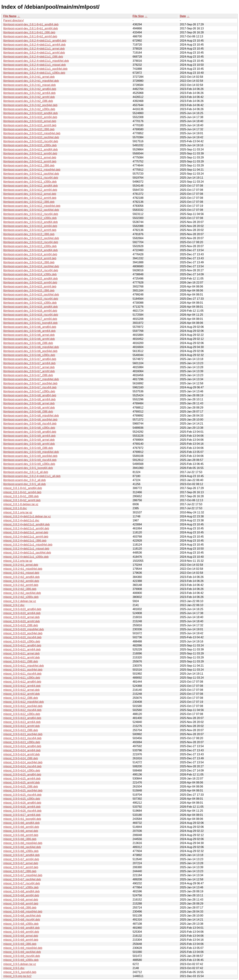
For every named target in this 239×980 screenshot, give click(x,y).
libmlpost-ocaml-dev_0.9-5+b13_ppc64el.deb (31, 238)
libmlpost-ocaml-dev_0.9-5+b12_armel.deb (30, 194)
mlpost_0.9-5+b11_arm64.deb (22, 649)
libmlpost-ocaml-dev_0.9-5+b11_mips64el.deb (32, 170)
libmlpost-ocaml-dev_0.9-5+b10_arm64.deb (30, 117)
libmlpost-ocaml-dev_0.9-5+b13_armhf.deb (30, 230)
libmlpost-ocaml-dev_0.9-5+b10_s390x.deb (30, 145)
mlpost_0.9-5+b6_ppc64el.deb (22, 847)
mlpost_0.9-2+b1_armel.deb (21, 565)
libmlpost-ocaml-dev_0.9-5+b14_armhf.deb (30, 258)
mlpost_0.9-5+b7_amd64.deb (21, 855)
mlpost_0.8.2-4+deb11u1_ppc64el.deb (27, 553)
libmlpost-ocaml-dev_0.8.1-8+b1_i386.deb (29, 32)
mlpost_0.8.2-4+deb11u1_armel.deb (26, 532)
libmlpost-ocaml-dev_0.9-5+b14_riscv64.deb (31, 270)
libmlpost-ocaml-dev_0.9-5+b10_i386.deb (29, 129)
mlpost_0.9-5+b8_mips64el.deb (23, 912)
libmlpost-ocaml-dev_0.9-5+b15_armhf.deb (30, 287)
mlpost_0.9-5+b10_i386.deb (21, 625)
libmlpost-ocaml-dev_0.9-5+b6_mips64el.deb (31, 347)
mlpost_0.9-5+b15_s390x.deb (22, 799)
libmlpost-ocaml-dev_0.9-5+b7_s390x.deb (29, 391)
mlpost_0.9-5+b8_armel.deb (21, 900)
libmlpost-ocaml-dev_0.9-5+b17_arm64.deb (30, 319)
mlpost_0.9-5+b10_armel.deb (21, 617)
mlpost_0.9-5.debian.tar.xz (20, 964)
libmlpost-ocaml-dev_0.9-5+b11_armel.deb (30, 157)
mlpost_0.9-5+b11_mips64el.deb (24, 666)
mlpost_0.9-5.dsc (14, 968)
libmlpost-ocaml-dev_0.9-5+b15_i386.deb (29, 291)
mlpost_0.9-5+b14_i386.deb (21, 758)
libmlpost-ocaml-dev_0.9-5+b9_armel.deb (29, 440)
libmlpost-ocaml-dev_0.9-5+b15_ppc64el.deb (31, 295)
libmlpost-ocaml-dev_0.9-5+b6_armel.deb (29, 335)
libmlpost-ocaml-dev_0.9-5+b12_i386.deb (29, 202)
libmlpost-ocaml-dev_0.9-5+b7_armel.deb (29, 367)
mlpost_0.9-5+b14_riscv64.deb (22, 766)
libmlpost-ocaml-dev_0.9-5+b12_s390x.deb (30, 218)
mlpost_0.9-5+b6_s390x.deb (21, 851)
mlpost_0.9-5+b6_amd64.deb (21, 823)
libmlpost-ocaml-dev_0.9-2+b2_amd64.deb (30, 89)
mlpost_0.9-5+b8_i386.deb (20, 908)
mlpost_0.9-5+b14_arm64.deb (22, 750)
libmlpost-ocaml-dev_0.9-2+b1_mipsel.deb (30, 85)
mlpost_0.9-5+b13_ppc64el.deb (23, 734)
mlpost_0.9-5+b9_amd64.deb (21, 928)
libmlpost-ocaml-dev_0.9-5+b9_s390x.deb (29, 464)
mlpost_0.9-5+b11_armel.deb (21, 653)
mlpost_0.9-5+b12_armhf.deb (21, 694)
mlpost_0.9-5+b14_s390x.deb (22, 771)
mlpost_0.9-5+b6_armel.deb (21, 831)
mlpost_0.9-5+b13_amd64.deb (22, 718)
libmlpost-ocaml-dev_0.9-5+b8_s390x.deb (29, 428)
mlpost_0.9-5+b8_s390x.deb (21, 924)
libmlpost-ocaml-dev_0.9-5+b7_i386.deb (28, 375)
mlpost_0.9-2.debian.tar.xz (20, 601)
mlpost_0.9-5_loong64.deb (20, 972)
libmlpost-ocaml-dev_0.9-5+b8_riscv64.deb (30, 424)
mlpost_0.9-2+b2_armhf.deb (21, 585)
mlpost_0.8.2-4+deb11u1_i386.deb (25, 541)
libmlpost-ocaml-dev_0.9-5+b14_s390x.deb (30, 274)
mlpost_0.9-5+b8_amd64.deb (21, 891)
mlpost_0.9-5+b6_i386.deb (20, 839)
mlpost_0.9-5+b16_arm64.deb (22, 807)
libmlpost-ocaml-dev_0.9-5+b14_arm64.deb (30, 254)
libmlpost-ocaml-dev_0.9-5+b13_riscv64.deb (31, 242)
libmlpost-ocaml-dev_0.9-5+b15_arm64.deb (30, 283)
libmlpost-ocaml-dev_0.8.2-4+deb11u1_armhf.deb (34, 53)
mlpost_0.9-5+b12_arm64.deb (22, 686)
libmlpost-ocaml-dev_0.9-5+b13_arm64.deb (30, 226)
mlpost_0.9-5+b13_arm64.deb (22, 722)
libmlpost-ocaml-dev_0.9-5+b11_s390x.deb (30, 182)
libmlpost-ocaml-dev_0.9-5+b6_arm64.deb (29, 331)
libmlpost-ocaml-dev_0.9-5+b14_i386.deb (29, 262)
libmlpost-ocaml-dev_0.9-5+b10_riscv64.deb (31, 141)
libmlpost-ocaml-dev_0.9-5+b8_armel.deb (29, 403)
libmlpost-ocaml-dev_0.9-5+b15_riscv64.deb (31, 299)
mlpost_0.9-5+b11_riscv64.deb (22, 674)
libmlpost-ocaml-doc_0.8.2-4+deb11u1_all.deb (32, 476)
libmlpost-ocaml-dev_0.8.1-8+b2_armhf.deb (30, 36)
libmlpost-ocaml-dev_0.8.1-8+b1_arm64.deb (31, 28)
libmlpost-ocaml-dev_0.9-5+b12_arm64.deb (30, 190)
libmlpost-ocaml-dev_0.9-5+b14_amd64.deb (31, 250)
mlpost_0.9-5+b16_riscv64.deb (22, 811)
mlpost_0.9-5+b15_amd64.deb (22, 775)
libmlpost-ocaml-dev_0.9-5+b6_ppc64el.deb (30, 351)
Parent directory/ (13, 20)
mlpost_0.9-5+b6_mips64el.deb (23, 843)
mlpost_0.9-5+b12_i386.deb (21, 698)
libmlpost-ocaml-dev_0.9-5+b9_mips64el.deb (31, 452)
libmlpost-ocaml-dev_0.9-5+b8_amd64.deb (30, 395)
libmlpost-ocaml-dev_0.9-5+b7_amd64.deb (30, 359)
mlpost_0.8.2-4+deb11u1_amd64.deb (26, 524)
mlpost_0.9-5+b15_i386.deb (21, 787)
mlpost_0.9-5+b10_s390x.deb (22, 641)
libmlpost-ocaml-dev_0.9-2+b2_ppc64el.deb (30, 105)
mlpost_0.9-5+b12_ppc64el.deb (23, 706)
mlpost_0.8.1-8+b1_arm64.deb (22, 492)
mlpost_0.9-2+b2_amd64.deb (21, 577)
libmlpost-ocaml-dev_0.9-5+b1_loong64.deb (30, 323)
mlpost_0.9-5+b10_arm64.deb (22, 613)
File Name (10, 16)
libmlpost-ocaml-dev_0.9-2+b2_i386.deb (28, 101)
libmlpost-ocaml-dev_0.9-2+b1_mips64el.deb (31, 81)
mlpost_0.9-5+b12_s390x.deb (22, 714)
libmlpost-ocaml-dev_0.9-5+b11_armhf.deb (30, 161)
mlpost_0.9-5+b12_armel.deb (21, 690)
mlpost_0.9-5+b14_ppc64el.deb (23, 762)
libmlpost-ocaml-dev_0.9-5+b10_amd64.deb (31, 113)
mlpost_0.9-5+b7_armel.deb (21, 863)
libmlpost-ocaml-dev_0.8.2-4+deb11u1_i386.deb (33, 57)
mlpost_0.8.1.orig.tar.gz (18, 512)
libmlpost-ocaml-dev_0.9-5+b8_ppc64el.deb (30, 420)
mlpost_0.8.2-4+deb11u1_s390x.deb (26, 557)
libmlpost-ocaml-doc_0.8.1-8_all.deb (26, 472)
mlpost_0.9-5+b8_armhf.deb (21, 904)
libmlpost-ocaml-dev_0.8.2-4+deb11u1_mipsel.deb (35, 65)
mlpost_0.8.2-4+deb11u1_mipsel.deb (26, 549)
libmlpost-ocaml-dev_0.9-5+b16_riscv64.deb (31, 315)
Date (183, 16)
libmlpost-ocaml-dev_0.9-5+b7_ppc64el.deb (30, 383)
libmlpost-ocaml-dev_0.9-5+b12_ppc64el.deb (31, 210)
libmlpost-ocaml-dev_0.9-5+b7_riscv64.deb (30, 387)
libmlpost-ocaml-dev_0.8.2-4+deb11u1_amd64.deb (35, 41)
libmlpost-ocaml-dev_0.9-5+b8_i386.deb (28, 412)
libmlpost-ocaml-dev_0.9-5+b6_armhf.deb (29, 339)
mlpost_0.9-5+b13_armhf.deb (21, 726)
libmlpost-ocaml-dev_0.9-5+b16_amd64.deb (31, 307)
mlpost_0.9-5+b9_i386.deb (20, 944)
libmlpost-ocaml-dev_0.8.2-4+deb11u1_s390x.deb (34, 73)
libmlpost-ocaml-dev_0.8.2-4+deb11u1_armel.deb (34, 49)
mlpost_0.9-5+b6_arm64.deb (21, 827)
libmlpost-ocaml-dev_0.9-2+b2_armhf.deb (29, 97)
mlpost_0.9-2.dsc (14, 605)
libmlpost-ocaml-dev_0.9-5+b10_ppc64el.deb (31, 137)
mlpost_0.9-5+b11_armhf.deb (21, 657)
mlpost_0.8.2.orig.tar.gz (18, 561)
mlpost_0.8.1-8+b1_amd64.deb (23, 488)
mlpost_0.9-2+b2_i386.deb (20, 589)
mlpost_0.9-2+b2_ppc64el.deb (22, 593)
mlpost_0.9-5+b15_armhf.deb (21, 783)
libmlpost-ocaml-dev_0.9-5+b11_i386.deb (29, 165)
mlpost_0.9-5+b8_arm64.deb (21, 895)
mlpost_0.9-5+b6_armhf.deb (21, 835)
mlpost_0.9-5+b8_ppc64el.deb (22, 916)
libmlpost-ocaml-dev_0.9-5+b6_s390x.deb (29, 355)
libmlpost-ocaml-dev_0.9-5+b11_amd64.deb (31, 149)
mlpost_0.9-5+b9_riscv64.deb (22, 956)
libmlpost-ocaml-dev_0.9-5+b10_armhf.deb (30, 125)
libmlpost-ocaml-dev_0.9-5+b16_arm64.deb (30, 311)
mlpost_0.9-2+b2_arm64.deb (21, 581)
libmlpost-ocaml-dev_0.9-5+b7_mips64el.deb (31, 379)
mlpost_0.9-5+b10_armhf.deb (21, 621)
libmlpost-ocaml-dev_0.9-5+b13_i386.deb (29, 234)
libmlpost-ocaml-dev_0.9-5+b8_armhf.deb (29, 408)
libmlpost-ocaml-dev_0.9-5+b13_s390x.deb (30, 246)
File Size (138, 16)
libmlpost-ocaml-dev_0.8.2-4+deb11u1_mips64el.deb (36, 61)
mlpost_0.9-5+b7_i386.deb (20, 871)
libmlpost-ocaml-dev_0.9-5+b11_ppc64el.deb (31, 174)
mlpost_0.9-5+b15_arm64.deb (22, 779)
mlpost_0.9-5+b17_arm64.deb (22, 815)
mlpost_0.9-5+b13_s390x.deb (22, 742)
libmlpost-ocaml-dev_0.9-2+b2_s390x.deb (29, 109)
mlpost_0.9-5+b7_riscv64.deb (22, 883)
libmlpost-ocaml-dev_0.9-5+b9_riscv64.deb (30, 460)
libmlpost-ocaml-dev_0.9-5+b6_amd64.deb (30, 327)
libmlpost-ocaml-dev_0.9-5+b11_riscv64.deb (31, 178)
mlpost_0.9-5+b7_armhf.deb (21, 867)
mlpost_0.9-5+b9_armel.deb (21, 936)
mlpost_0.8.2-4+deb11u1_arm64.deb (26, 528)
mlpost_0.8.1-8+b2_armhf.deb (22, 500)
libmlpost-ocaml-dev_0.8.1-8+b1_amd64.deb (31, 24)
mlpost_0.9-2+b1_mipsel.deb (21, 573)
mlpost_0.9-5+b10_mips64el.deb (24, 629)
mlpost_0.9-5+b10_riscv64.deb (22, 637)
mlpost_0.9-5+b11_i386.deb (21, 661)
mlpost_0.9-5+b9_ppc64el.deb (22, 952)
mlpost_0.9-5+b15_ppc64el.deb (23, 791)
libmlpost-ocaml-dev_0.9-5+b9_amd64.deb (30, 432)
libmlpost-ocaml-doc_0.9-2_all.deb (25, 480)
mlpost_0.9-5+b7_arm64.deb (21, 859)
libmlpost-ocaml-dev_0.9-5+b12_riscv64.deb (31, 214)
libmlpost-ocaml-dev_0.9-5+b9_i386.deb (28, 448)
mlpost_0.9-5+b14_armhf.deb (21, 754)
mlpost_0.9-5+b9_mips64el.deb (23, 948)
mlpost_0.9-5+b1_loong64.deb (22, 819)
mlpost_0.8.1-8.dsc (15, 508)
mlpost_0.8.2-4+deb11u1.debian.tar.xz (27, 516)
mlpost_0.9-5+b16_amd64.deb (22, 803)
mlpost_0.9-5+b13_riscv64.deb (22, 738)
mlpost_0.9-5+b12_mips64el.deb (24, 702)
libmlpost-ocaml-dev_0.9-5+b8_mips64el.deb (31, 416)
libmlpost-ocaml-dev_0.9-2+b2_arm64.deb (29, 93)
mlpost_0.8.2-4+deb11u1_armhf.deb (26, 537)
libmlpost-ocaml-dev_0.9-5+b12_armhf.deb (30, 198)
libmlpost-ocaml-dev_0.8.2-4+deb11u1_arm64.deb (34, 45)
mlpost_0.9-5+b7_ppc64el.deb (22, 879)
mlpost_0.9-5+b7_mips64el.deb (23, 875)
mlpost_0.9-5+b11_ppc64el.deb (23, 670)
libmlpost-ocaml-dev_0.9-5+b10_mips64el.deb (32, 133)
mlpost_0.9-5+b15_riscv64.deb (22, 795)
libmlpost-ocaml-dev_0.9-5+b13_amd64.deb (31, 222)
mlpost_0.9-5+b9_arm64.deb (21, 932)
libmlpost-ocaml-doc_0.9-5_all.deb (25, 484)
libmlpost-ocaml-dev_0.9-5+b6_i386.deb (28, 343)
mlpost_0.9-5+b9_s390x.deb (21, 960)
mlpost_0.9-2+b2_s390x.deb (21, 597)
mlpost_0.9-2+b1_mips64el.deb (23, 569)
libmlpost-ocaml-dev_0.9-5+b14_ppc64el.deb (31, 266)
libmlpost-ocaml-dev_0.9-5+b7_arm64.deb (29, 363)
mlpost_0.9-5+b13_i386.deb (21, 730)
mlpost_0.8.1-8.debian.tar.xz (21, 504)
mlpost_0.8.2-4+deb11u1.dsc (21, 520)
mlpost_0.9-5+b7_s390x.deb (21, 887)
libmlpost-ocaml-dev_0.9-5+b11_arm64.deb (30, 153)
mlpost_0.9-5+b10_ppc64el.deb (23, 633)
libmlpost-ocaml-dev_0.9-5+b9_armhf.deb (29, 444)
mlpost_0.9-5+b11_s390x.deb (22, 678)
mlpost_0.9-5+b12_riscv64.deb (22, 710)
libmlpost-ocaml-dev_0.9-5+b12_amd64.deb (31, 186)
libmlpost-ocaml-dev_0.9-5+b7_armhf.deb (29, 371)
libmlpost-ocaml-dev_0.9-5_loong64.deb (28, 468)
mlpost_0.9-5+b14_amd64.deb (22, 746)
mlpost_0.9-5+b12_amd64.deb (22, 682)
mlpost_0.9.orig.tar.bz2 (17, 976)
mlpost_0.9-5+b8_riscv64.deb (22, 920)
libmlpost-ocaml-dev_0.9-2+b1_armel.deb (29, 77)
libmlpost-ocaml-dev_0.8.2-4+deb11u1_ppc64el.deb (35, 69)
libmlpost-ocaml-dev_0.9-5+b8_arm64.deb (29, 399)
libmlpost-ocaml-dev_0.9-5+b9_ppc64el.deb (30, 456)
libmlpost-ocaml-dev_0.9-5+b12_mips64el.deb (32, 206)
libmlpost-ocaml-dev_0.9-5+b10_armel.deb (30, 121)
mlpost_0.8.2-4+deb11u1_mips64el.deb (28, 545)
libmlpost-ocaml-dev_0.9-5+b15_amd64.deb (31, 279)
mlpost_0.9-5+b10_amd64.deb (22, 609)
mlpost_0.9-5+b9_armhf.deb (21, 940)
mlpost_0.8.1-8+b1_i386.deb (21, 496)
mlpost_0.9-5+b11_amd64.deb (22, 645)
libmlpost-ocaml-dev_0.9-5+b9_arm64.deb (29, 436)
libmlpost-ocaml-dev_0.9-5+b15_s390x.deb (30, 303)
